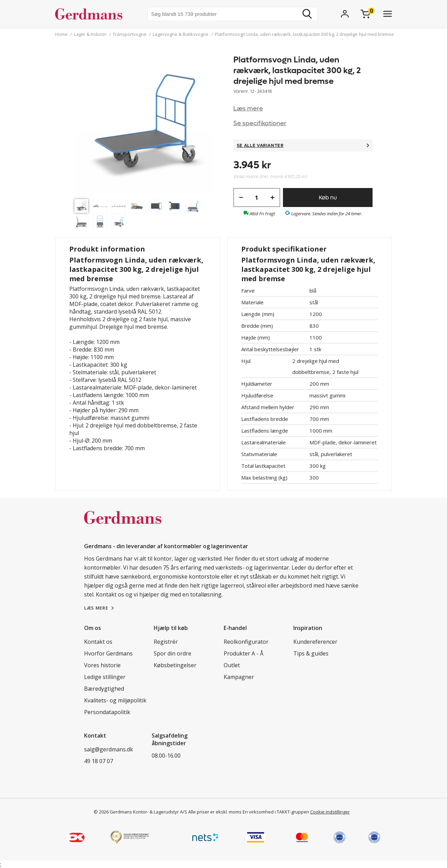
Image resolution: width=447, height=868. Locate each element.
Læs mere (248, 108)
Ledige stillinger (105, 677)
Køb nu (328, 198)
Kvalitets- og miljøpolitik (115, 700)
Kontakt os (98, 642)
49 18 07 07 (99, 761)
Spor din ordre (172, 653)
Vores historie (102, 665)
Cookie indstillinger (330, 812)
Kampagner (239, 677)
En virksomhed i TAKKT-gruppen (276, 812)
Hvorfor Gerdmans (108, 653)
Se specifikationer (260, 123)
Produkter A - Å (243, 653)
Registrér (166, 642)
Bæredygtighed (104, 689)
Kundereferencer (315, 642)
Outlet (232, 665)
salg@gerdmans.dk (109, 749)
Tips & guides (311, 653)
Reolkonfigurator (246, 642)
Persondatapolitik (107, 712)
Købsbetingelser (175, 665)
